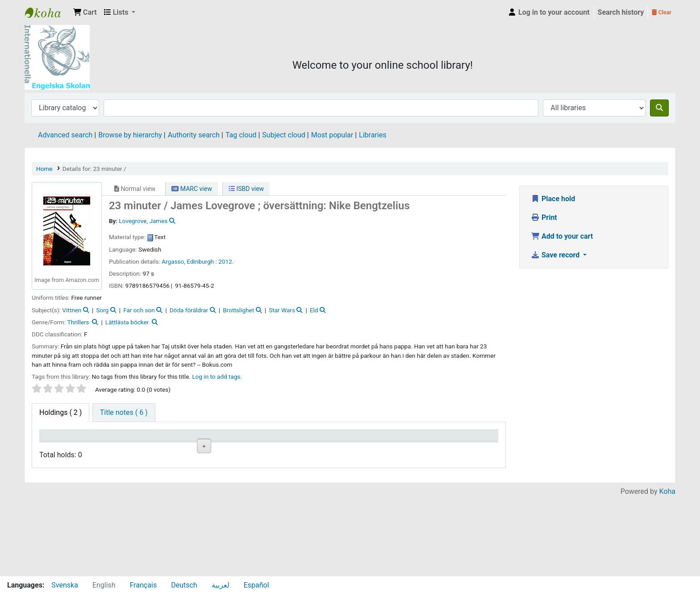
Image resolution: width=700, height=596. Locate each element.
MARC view (192, 189)
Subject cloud (283, 135)
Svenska (65, 585)
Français (144, 585)
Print (544, 217)
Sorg (102, 310)
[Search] (659, 108)
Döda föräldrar (189, 310)
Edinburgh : (202, 261)
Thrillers (78, 322)
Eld (314, 310)
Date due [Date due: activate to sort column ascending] (402, 439)
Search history (621, 12)
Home (44, 169)
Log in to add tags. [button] (217, 377)
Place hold (553, 199)
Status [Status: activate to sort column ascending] (341, 439)
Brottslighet (238, 310)
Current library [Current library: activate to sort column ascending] (123, 439)
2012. (226, 261)
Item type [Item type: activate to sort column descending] (59, 439)
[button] (85, 12)
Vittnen (72, 310)
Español (256, 585)
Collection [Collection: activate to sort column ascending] (174, 439)
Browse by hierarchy (130, 135)
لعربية (221, 585)
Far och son (139, 310)
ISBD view (246, 189)
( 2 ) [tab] (60, 412)
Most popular (332, 135)
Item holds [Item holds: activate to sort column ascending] (462, 439)
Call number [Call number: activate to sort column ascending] (234, 439)
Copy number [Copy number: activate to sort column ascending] (294, 439)
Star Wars (282, 310)
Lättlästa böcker (127, 322)
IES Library (47, 12)
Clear (662, 12)
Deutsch (184, 585)
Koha (667, 570)
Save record (556, 255)
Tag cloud (241, 135)
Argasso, (173, 261)
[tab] (124, 413)
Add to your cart (562, 236)
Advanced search (65, 135)
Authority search (194, 135)
